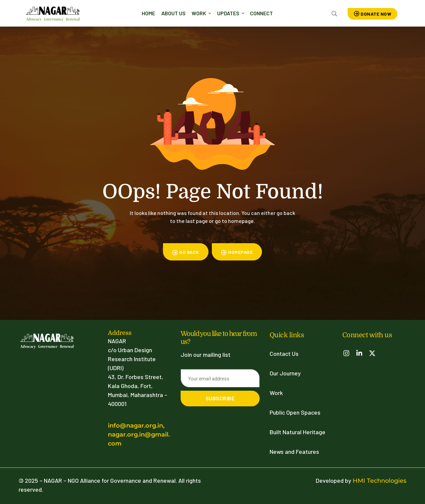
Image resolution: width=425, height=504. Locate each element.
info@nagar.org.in (135, 426)
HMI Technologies (380, 481)
